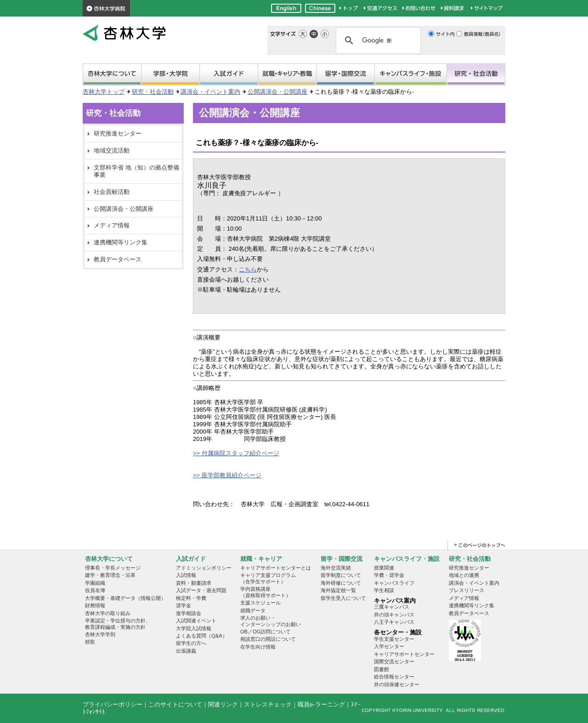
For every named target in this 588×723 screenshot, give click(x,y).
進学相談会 (189, 613)
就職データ (253, 610)
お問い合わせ (419, 8)
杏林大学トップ (104, 92)
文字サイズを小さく (325, 34)
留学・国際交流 (345, 75)
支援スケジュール (260, 603)
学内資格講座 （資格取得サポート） (266, 592)
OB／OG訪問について (266, 632)
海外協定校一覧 (338, 590)
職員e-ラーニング (321, 704)
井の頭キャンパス (394, 615)
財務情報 (95, 605)
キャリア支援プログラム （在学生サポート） (268, 578)
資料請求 (454, 8)
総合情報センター (394, 677)
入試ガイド (191, 559)
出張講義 (186, 651)
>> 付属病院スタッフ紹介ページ (236, 453)
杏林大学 (124, 33)
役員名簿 (95, 590)
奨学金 (184, 605)
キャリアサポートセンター (404, 654)
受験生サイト (229, 75)
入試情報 (186, 575)
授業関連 (384, 568)
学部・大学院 (170, 75)
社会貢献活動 (112, 192)
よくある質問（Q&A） (201, 636)
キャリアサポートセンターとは (276, 568)
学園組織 (95, 583)
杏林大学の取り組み (108, 613)
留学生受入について (343, 598)
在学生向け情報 (258, 647)
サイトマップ (487, 8)
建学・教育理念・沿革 (110, 575)
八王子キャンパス (394, 622)
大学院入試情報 (194, 628)
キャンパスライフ (394, 583)
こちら (248, 269)
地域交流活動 (112, 150)
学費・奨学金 (389, 575)
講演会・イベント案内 (210, 92)
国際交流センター (394, 661)
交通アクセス (381, 8)
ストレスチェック (268, 704)
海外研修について (341, 583)
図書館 (382, 669)
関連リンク (223, 704)
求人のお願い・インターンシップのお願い (271, 621)
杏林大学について (112, 75)
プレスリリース (466, 590)
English (286, 8)
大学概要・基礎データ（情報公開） (125, 598)
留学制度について (341, 575)
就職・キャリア (287, 75)
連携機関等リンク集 (121, 242)
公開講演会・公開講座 (277, 92)
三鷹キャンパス (392, 607)
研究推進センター (118, 133)
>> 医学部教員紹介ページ (227, 475)
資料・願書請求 (194, 583)
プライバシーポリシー (113, 704)
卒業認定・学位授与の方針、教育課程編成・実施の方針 (118, 624)
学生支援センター (394, 639)
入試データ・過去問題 (201, 590)
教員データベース (118, 259)
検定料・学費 (191, 598)
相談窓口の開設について (268, 639)
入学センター (389, 646)
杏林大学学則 (100, 634)
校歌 (90, 642)
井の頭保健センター (397, 684)
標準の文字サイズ (314, 34)
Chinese (320, 8)
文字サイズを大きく (303, 34)
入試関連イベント (196, 621)
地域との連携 (464, 575)
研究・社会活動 (476, 75)
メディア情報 (112, 225)
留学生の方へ (191, 643)
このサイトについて (175, 704)
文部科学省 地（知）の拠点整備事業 (136, 171)
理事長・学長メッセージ (113, 568)
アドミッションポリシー (204, 568)
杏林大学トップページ (349, 8)
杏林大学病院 (106, 8)
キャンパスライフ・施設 (411, 75)
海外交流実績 (336, 568)
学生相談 (384, 590)
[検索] (377, 40)
